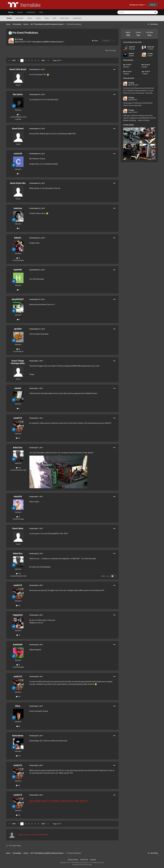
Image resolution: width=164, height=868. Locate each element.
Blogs (47, 18)
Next (43, 61)
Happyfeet (18, 615)
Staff (54, 18)
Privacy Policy (73, 860)
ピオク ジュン (105, 576)
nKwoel (131, 54)
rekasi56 (18, 496)
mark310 (18, 418)
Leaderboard (77, 18)
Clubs (41, 12)
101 (18, 438)
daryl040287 (18, 299)
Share (95, 41)
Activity (20, 12)
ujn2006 (18, 329)
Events (30, 18)
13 (18, 517)
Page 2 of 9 (57, 61)
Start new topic (111, 50)
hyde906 (18, 270)
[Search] (130, 12)
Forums (9, 18)
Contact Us (84, 860)
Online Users (65, 18)
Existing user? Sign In (137, 5)
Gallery (38, 18)
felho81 (18, 238)
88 (18, 349)
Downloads (20, 18)
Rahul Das (18, 448)
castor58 (18, 154)
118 (18, 468)
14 (18, 258)
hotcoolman (18, 736)
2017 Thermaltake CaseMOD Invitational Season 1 (46, 42)
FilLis (18, 706)
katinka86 (18, 645)
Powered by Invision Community (82, 865)
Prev (14, 61)
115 (18, 756)
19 (18, 635)
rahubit (18, 388)
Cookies (93, 860)
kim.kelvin (18, 94)
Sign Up (153, 5)
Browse (11, 13)
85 (18, 726)
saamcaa (18, 208)
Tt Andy (20, 39)
